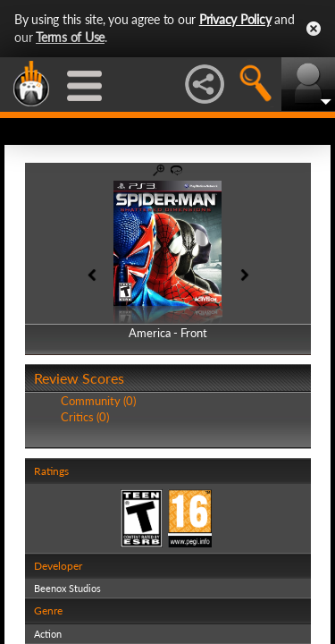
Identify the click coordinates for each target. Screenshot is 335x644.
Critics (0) (85, 417)
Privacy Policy (235, 19)
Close (314, 29)
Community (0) (98, 401)
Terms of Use (70, 37)
